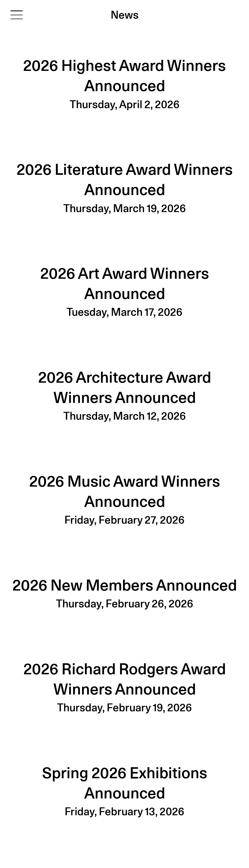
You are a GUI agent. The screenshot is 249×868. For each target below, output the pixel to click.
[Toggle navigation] (17, 15)
